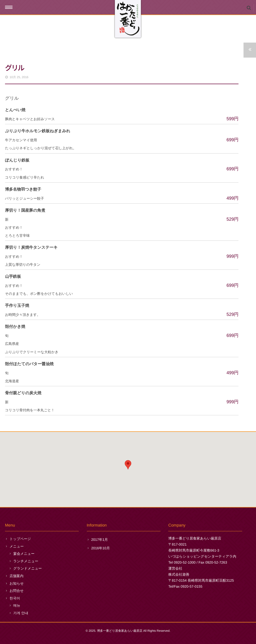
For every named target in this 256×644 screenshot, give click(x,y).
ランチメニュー (26, 561)
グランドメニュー (27, 568)
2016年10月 (101, 548)
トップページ (20, 539)
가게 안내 (21, 613)
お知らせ (17, 583)
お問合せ (17, 591)
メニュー (17, 546)
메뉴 (17, 605)
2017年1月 (100, 540)
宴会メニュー (24, 554)
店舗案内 (16, 576)
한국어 (15, 598)
